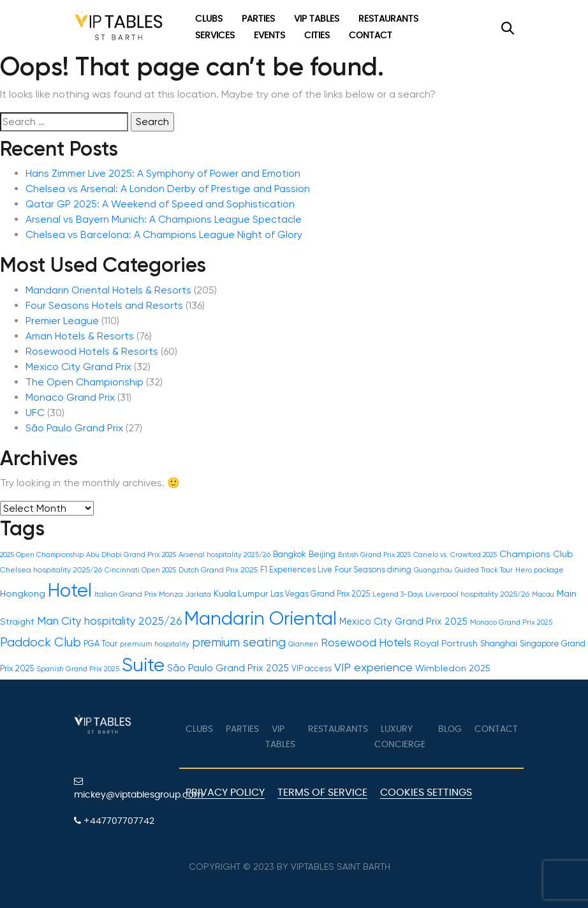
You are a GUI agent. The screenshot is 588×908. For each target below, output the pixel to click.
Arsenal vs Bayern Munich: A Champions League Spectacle (164, 219)
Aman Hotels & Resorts (80, 336)
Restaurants (388, 19)
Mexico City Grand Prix (78, 367)
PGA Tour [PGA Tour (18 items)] (100, 644)
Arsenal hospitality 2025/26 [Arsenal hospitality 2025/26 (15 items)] (224, 554)
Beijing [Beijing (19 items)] (322, 554)
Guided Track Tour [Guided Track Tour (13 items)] (484, 570)
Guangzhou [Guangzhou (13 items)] (433, 570)
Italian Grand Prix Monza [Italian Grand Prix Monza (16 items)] (139, 594)
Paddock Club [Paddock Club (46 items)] (40, 642)
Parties (258, 19)
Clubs (209, 19)
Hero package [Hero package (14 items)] (540, 570)
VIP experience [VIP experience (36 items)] (373, 667)
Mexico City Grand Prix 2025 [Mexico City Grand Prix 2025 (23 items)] (403, 621)
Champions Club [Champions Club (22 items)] (536, 554)
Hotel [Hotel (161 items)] (70, 590)
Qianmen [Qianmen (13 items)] (303, 644)
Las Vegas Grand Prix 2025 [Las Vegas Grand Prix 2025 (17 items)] (320, 594)
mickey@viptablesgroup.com (122, 788)
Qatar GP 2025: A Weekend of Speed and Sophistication (160, 204)
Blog (450, 729)
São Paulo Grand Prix (74, 428)
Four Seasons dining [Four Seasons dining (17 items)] (373, 569)
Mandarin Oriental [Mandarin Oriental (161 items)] (261, 618)
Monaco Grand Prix (70, 397)
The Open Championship (85, 382)
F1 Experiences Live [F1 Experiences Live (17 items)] (296, 569)
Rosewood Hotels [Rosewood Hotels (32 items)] (366, 643)
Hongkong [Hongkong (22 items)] (23, 593)
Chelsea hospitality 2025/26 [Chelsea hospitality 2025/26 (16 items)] (51, 570)
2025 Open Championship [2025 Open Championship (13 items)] (42, 555)
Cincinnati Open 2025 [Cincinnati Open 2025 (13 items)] (140, 570)
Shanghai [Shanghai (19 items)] (499, 644)
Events (269, 36)
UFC (35, 413)
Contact (371, 36)
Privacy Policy (225, 793)
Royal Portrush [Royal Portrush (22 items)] (446, 643)
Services (215, 36)
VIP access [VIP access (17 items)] (312, 668)
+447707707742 (114, 821)
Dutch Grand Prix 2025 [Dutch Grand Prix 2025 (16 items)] (218, 570)
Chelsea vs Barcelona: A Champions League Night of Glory (164, 234)
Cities (317, 36)
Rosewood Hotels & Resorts (92, 351)
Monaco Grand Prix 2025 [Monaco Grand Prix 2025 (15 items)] (511, 622)
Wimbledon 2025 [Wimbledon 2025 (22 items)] (453, 668)
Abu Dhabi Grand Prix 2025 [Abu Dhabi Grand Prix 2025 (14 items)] (131, 555)
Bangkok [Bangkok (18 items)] (290, 554)
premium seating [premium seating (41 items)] (239, 643)
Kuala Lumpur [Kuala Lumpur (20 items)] (241, 593)
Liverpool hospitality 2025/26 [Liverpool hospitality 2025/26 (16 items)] (477, 594)
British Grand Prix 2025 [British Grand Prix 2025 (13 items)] (374, 555)
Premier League (62, 321)
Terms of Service (322, 793)
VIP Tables (317, 19)
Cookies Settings (426, 793)
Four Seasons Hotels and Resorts (104, 305)
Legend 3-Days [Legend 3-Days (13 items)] (398, 594)
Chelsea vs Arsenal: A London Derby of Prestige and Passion (168, 189)
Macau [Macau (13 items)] (543, 594)
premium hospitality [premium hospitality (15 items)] (155, 644)
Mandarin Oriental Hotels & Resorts (108, 290)
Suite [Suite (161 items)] (143, 665)
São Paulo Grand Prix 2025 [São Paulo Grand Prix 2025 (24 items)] (228, 668)
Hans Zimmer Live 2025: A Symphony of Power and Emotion (163, 173)
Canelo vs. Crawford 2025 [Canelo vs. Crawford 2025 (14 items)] (455, 555)
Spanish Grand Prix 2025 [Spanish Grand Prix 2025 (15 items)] (78, 669)
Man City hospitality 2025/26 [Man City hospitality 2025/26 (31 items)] (109, 621)
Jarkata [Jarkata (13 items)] (198, 594)
